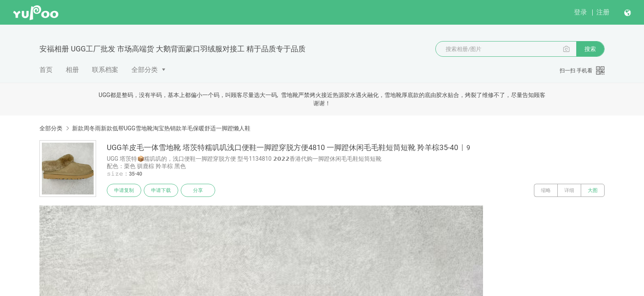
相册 (72, 70)
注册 (603, 12)
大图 (593, 190)
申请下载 (161, 190)
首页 (46, 70)
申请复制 (124, 190)
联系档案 (105, 70)
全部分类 (145, 70)
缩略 (546, 190)
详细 (569, 190)
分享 (198, 190)
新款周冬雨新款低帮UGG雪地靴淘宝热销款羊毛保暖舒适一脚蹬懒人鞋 (161, 128)
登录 (580, 12)
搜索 (590, 49)
